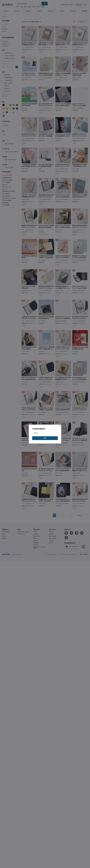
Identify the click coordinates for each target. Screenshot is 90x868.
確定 (45, 438)
